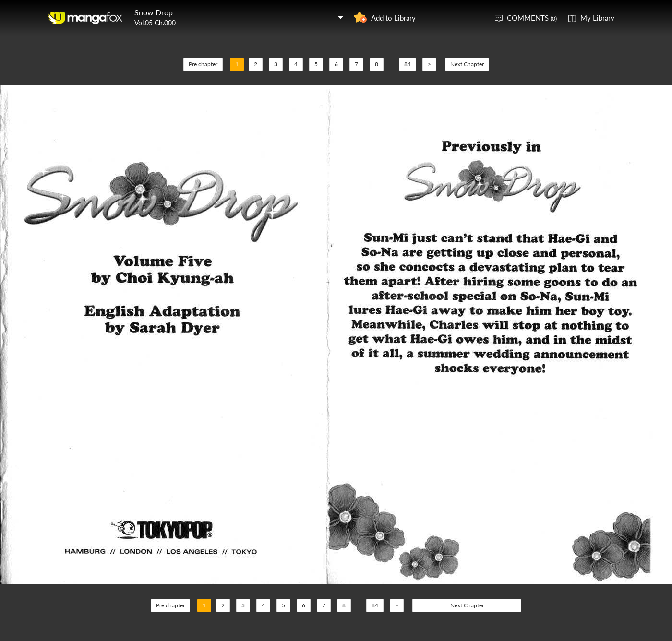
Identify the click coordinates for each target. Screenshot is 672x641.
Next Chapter (467, 64)
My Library (597, 18)
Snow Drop (154, 12)
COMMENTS (532, 18)
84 (408, 64)
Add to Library (393, 18)
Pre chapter (203, 64)
